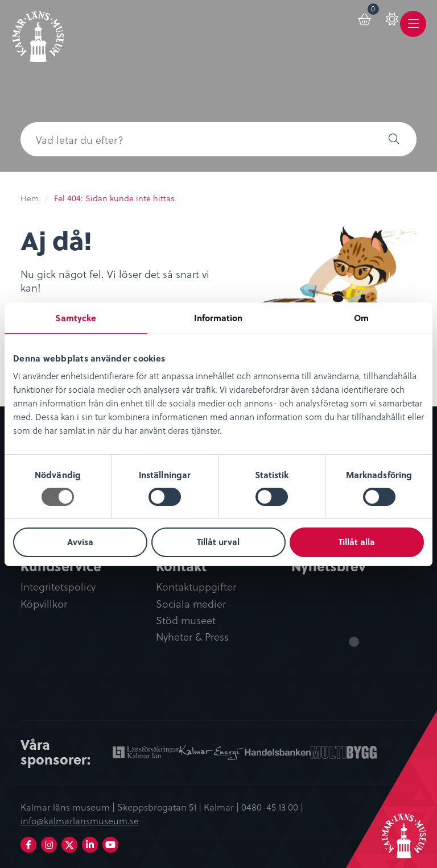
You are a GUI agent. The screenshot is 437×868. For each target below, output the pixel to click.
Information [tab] (218, 318)
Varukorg (363, 18)
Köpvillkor (44, 604)
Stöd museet (186, 620)
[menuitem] (354, 24)
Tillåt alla (357, 542)
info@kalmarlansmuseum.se (80, 821)
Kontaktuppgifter (196, 587)
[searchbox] (196, 139)
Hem (30, 198)
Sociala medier (191, 604)
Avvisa (80, 542)
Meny (413, 32)
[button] (394, 139)
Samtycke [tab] (76, 318)
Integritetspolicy (58, 587)
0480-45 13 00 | (272, 807)
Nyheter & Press (192, 637)
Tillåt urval (218, 542)
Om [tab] (361, 318)
